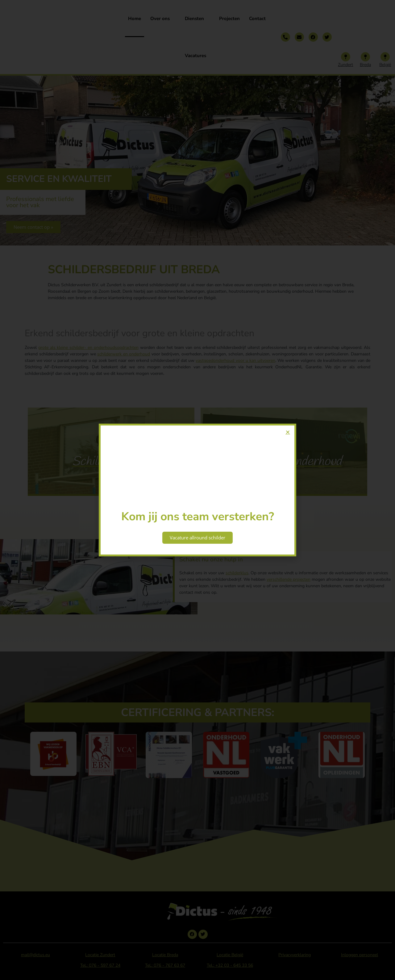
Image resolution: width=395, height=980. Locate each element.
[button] (288, 432)
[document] (197, 490)
